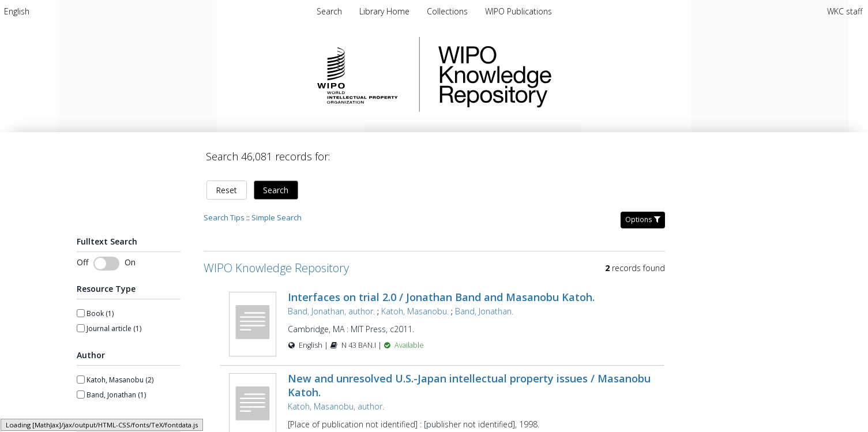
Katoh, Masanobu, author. (336, 406)
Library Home (386, 11)
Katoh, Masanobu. (415, 311)
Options (643, 219)
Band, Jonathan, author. (331, 311)
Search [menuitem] (329, 11)
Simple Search (277, 217)
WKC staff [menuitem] (845, 11)
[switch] (106, 264)
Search (276, 190)
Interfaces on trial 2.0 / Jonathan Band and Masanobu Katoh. (441, 297)
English (17, 11)
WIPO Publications (518, 11)
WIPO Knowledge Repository (542, 74)
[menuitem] (17, 11)
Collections (448, 11)
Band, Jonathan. (484, 311)
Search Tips (224, 217)
